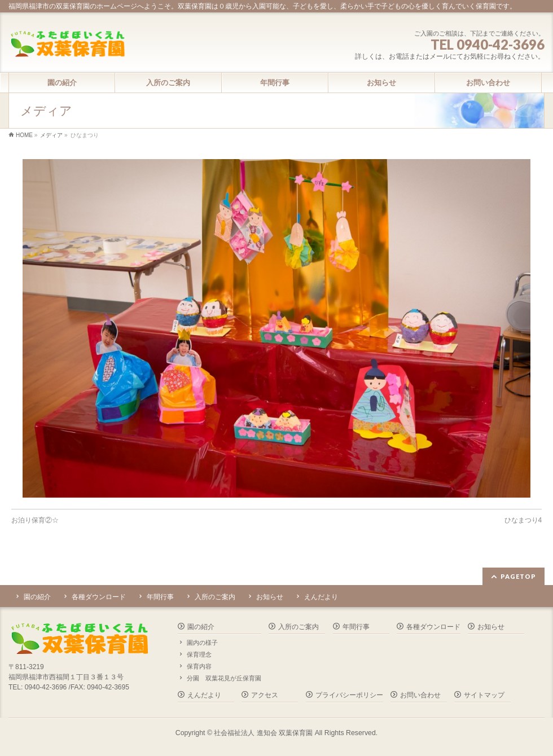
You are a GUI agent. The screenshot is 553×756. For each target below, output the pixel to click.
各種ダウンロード (99, 597)
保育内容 (199, 666)
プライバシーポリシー (349, 695)
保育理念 (199, 654)
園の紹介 (37, 597)
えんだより (321, 597)
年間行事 (160, 597)
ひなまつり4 (523, 520)
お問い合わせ (420, 695)
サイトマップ (484, 695)
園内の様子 (202, 643)
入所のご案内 (215, 597)
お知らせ (270, 597)
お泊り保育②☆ (35, 520)
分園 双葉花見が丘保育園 (224, 678)
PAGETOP (518, 576)
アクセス (265, 695)
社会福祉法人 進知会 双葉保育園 (263, 733)
